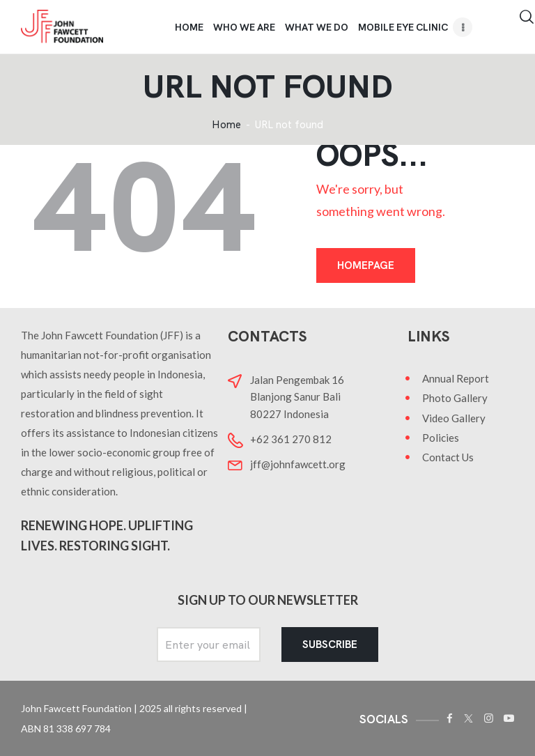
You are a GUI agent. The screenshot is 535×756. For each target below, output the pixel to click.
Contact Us (448, 457)
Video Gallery (454, 418)
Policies (441, 438)
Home (226, 125)
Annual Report (456, 378)
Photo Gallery (455, 398)
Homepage (366, 265)
